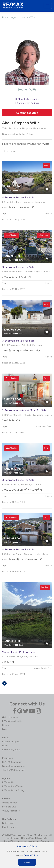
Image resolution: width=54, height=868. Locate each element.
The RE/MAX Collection (14, 770)
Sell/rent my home (11, 750)
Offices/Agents (9, 803)
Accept (27, 862)
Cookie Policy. (31, 855)
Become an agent (11, 742)
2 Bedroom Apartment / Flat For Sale (24, 424)
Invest (5, 746)
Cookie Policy (42, 838)
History (6, 725)
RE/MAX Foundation (12, 762)
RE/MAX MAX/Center (13, 786)
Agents (15, 17)
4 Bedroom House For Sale (18, 211)
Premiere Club (9, 807)
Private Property (10, 827)
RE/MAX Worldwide (12, 721)
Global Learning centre (13, 766)
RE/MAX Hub (9, 782)
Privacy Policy (29, 838)
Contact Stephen (27, 113)
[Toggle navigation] (48, 6)
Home (5, 17)
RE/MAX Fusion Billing (13, 790)
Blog (5, 729)
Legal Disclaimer (13, 838)
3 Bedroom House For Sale (18, 281)
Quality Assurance (11, 811)
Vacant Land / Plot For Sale (19, 666)
